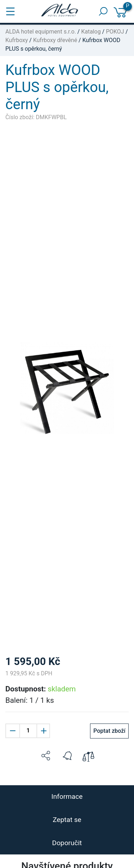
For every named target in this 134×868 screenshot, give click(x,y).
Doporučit (67, 843)
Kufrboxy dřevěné (55, 40)
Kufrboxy (17, 40)
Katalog (91, 32)
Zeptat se (67, 820)
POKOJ (115, 32)
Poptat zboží (109, 731)
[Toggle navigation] (10, 11)
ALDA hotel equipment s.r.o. (41, 32)
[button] (46, 756)
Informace (67, 796)
